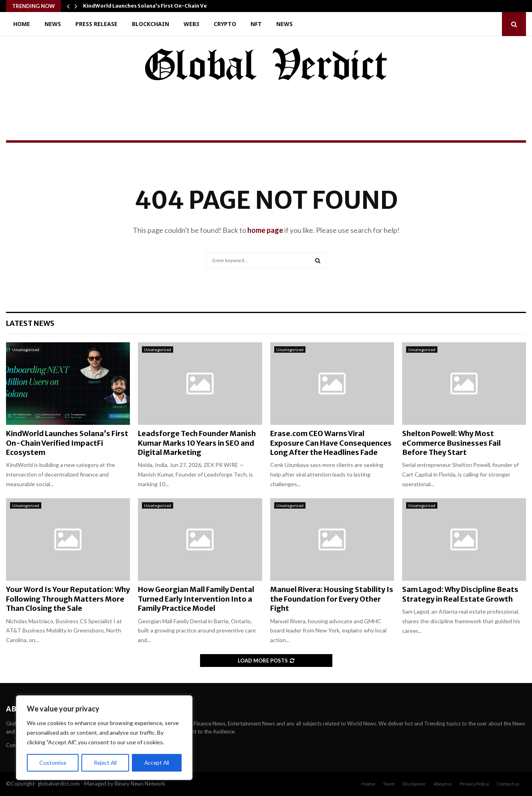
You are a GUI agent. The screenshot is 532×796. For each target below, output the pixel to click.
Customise (53, 763)
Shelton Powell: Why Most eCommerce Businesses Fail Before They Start (451, 443)
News (53, 24)
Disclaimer (414, 784)
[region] (104, 738)
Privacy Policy (474, 784)
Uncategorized (26, 350)
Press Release (96, 24)
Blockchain (151, 24)
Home (22, 24)
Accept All (157, 763)
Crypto (225, 24)
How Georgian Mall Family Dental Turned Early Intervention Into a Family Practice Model (196, 599)
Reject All (105, 763)
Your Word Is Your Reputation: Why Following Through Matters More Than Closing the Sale (68, 599)
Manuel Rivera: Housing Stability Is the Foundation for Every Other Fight (332, 599)
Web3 (191, 24)
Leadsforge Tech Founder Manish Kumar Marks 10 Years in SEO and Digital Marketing (197, 443)
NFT (256, 24)
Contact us (508, 784)
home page (265, 230)
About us (443, 784)
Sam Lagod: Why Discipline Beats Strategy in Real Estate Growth (460, 594)
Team (389, 784)
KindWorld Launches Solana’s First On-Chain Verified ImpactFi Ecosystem (67, 443)
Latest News (30, 323)
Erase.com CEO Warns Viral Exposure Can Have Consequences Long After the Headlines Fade (331, 443)
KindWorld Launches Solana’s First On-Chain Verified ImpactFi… (167, 6)
